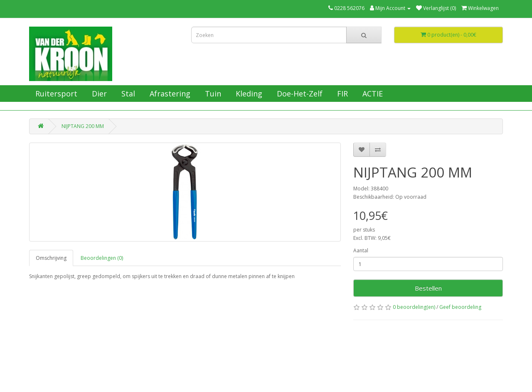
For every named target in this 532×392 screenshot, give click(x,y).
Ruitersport (55, 94)
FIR (341, 94)
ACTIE (372, 94)
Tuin (212, 94)
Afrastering (169, 94)
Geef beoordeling (460, 307)
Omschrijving (51, 258)
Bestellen (428, 288)
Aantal (361, 250)
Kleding (248, 94)
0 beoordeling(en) (414, 307)
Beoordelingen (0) (102, 258)
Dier (98, 94)
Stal (127, 94)
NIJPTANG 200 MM (83, 126)
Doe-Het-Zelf (299, 94)
